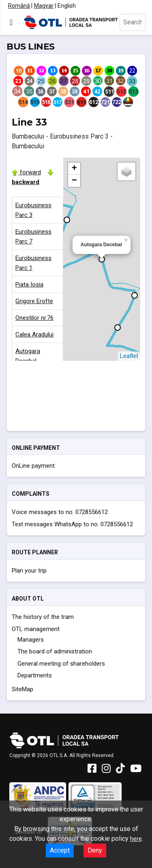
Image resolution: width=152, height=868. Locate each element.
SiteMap (22, 689)
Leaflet (129, 356)
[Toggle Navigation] (11, 22)
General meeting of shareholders (61, 664)
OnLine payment (33, 466)
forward (26, 172)
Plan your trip (29, 571)
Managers (31, 640)
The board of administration (55, 651)
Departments (35, 675)
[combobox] (133, 22)
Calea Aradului (34, 334)
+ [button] (74, 169)
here (136, 839)
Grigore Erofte (34, 301)
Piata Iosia (29, 284)
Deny (95, 850)
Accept (60, 850)
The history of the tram (43, 617)
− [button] (74, 181)
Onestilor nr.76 (34, 318)
